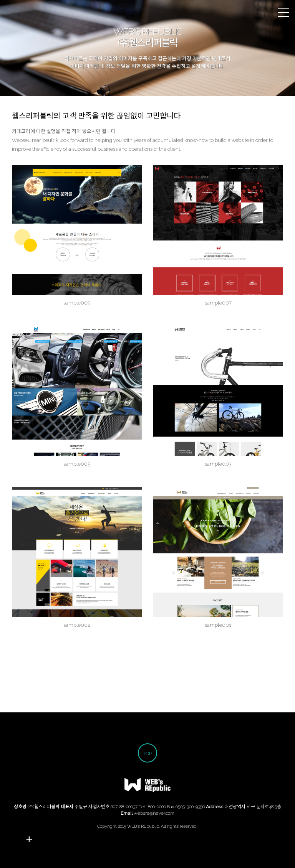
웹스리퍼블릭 (13, 13)
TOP (147, 754)
